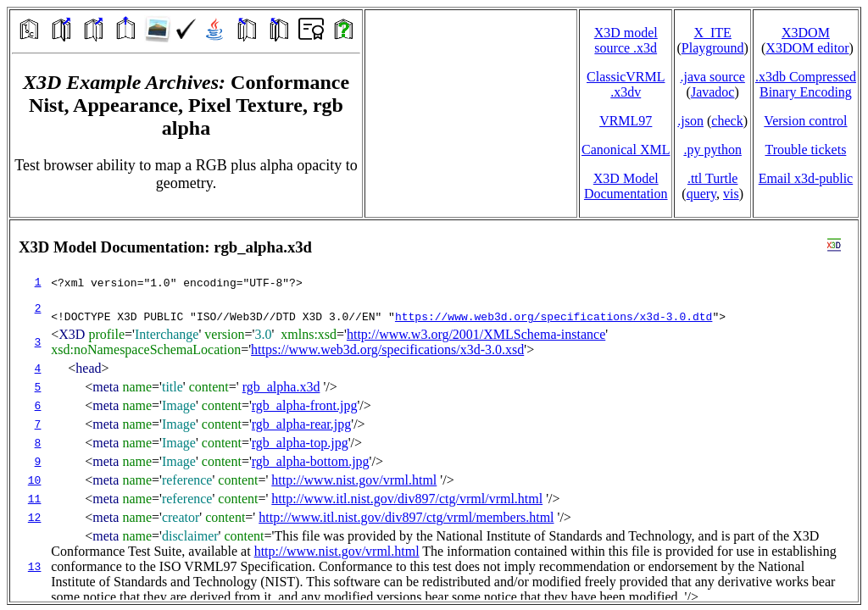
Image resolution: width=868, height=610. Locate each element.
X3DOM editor (807, 48)
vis (731, 194)
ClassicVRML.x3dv (626, 84)
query (701, 194)
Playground (713, 48)
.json (690, 121)
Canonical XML (626, 150)
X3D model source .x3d (626, 40)
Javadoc (713, 92)
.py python (712, 150)
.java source (712, 77)
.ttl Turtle (713, 178)
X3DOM (806, 33)
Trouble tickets (806, 150)
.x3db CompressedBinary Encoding (806, 84)
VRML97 (626, 121)
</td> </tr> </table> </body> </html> (434, 411)
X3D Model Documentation (626, 186)
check (727, 121)
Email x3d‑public (806, 178)
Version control (805, 121)
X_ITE (712, 33)
